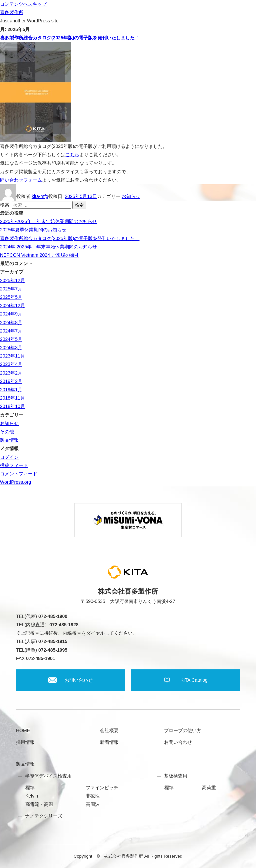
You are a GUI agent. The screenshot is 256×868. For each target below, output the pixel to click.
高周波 (93, 804)
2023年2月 (11, 373)
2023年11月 (12, 356)
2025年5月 (11, 297)
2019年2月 (11, 381)
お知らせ (131, 196)
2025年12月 (12, 280)
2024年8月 (11, 322)
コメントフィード (19, 474)
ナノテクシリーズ (44, 816)
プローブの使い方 (183, 730)
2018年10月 (12, 406)
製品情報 (9, 440)
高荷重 (209, 788)
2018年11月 (12, 398)
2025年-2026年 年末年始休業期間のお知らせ (48, 221)
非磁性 (93, 796)
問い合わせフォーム (21, 180)
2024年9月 (11, 314)
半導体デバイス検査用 (48, 776)
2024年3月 (11, 348)
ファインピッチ (102, 788)
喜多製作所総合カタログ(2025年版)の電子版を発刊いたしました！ (70, 38)
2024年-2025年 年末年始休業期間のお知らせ (48, 247)
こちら (72, 155)
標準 (30, 788)
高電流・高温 (39, 804)
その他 (7, 432)
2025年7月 (11, 289)
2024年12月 (12, 305)
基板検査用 (176, 776)
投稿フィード (14, 465)
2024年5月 (11, 339)
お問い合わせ (178, 742)
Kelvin (32, 796)
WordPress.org (15, 482)
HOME (23, 730)
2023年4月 (11, 364)
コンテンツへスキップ (23, 4)
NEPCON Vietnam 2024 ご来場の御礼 (40, 255)
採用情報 (25, 742)
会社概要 (109, 730)
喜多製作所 (12, 12)
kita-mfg (40, 196)
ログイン (9, 457)
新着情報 (109, 742)
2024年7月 (11, 331)
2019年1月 (11, 390)
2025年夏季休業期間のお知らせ (33, 230)
